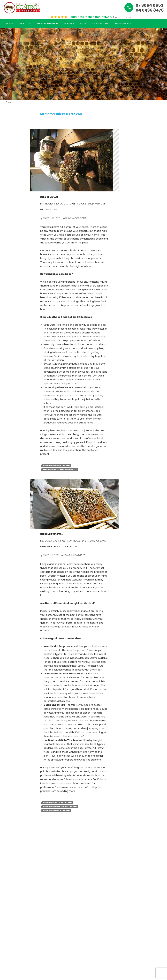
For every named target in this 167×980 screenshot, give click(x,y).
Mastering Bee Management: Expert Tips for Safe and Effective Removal (10, 305)
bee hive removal (52, 534)
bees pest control (9, 722)
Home (9, 23)
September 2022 (10, 481)
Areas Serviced (124, 23)
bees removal (49, 197)
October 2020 (10, 631)
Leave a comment (76, 218)
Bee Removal (10, 705)
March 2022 (8, 528)
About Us (25, 23)
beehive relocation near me (60, 666)
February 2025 (10, 364)
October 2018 (10, 670)
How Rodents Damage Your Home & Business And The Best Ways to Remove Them (10, 192)
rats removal (10, 739)
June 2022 (8, 505)
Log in (8, 761)
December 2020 (10, 615)
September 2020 (10, 639)
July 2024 (8, 418)
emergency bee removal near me (60, 470)
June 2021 (8, 587)
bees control (9, 712)
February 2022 (10, 536)
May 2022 (8, 512)
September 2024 (10, 403)
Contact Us (100, 23)
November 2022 (10, 465)
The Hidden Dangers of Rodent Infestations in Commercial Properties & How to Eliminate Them (10, 148)
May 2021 (10, 593)
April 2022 (8, 520)
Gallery (69, 23)
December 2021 (10, 552)
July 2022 (8, 497)
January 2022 (9, 544)
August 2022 (9, 489)
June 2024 (8, 426)
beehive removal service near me (64, 736)
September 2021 (9, 575)
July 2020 (8, 654)
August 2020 (9, 646)
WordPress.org (10, 783)
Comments (10, 775)
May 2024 (8, 434)
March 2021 (8, 599)
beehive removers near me (56, 466)
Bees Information (48, 23)
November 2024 (10, 387)
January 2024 (9, 458)
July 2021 (10, 581)
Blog (83, 23)
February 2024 (10, 450)
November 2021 (10, 559)
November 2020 (10, 623)
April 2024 (8, 442)
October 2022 (10, 473)
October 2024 (10, 395)
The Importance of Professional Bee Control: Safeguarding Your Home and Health (10, 264)
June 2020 (8, 662)
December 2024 (10, 379)
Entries (9, 768)
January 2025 (9, 372)
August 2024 (9, 411)
